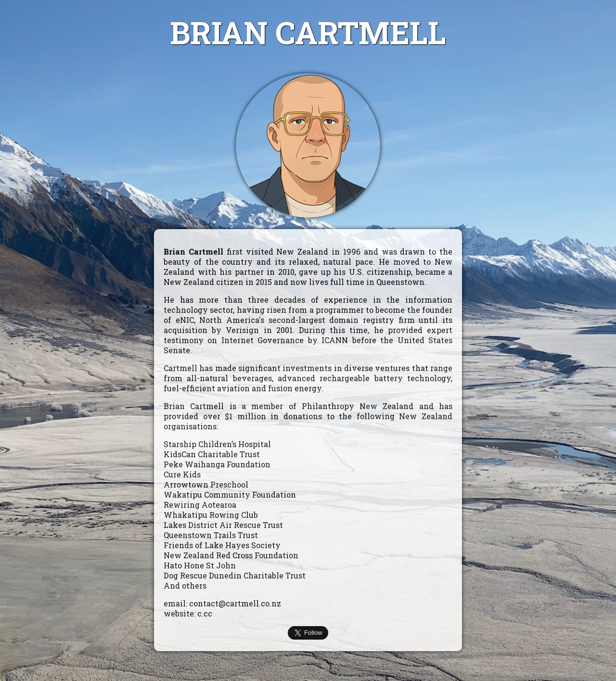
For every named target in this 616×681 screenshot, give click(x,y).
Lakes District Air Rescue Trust (223, 525)
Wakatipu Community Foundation (230, 495)
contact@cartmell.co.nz (235, 603)
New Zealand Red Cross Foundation (231, 555)
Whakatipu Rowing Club (211, 515)
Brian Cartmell (193, 251)
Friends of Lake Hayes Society (222, 545)
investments (307, 368)
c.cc (205, 613)
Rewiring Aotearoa (200, 505)
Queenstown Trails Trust (211, 535)
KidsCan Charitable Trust (212, 454)
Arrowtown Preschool (206, 484)
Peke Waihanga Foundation (217, 464)
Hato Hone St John (200, 565)
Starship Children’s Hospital (217, 444)
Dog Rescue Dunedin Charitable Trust (235, 575)
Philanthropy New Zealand (358, 406)
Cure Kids (182, 474)
